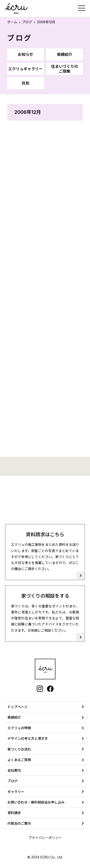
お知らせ (25, 54)
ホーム (12, 22)
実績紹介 (65, 54)
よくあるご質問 (19, 760)
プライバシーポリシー (45, 838)
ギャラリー (16, 792)
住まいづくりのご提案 (65, 69)
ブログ (27, 22)
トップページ (18, 707)
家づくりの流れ (19, 749)
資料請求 (14, 813)
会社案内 (14, 770)
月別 (25, 83)
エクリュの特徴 (19, 728)
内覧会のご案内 (19, 823)
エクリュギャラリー (25, 69)
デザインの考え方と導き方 (28, 738)
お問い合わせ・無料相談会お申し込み (36, 802)
